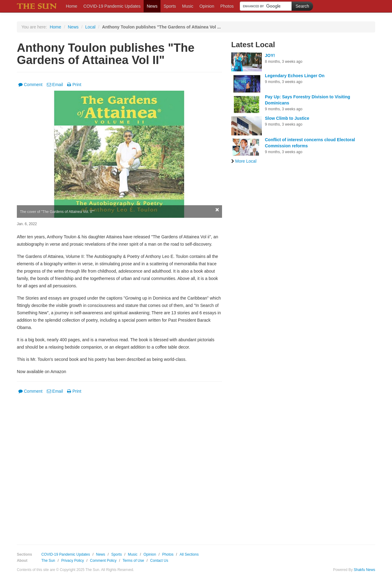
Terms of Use (133, 561)
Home (72, 6)
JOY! (270, 55)
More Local (244, 161)
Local (90, 27)
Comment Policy (103, 561)
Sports (170, 6)
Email (55, 85)
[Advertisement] (119, 465)
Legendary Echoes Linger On (295, 76)
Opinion (207, 6)
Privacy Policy (73, 561)
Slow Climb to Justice (287, 118)
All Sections (189, 554)
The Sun (48, 561)
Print (74, 85)
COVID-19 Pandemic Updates (112, 6)
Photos (227, 6)
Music (188, 6)
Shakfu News (364, 570)
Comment (30, 85)
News (152, 6)
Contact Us (159, 561)
